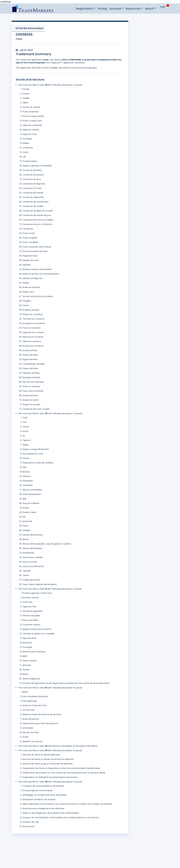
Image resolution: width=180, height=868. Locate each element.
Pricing (102, 9)
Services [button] (115, 9)
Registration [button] (84, 9)
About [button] (149, 9)
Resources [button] (133, 9)
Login (163, 7)
